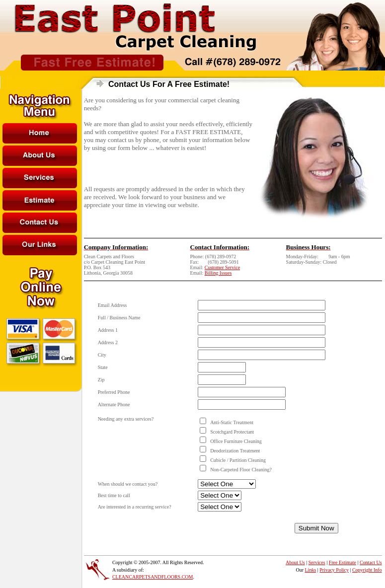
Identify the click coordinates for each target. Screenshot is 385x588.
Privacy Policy (334, 570)
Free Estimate (343, 562)
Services (317, 562)
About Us (295, 562)
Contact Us (371, 562)
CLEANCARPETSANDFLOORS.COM (153, 577)
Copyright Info (367, 570)
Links (311, 570)
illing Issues (220, 273)
